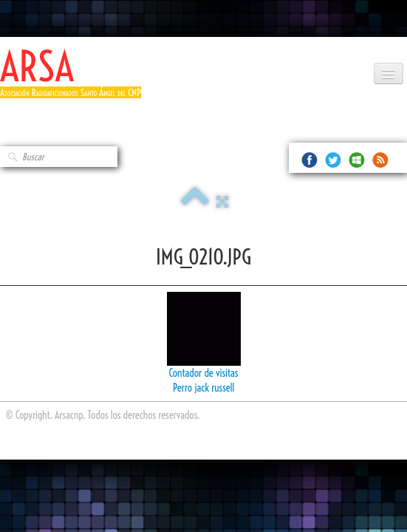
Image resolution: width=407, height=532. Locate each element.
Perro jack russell (203, 388)
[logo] (76, 79)
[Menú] (389, 74)
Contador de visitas (204, 373)
